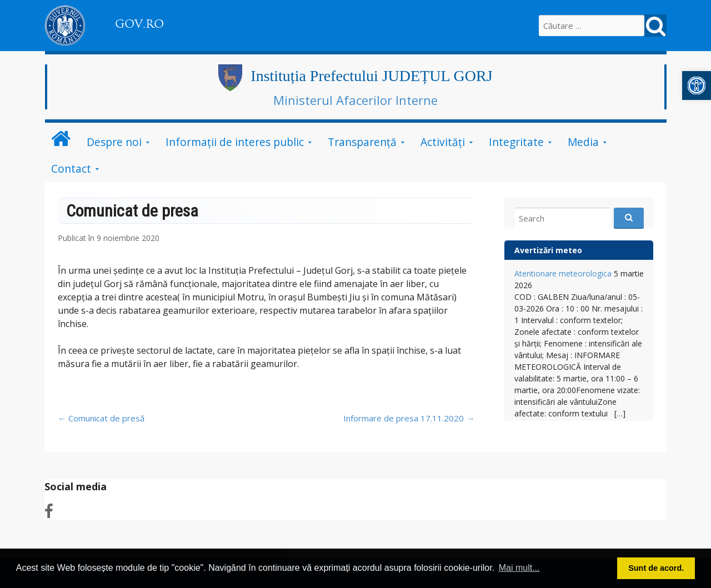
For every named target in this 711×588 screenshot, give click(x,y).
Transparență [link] (362, 142)
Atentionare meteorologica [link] (563, 273)
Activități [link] (443, 142)
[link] (697, 86)
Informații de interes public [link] (235, 142)
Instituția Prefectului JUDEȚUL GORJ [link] (371, 76)
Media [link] (583, 142)
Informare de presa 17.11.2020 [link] (409, 418)
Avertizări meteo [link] (548, 250)
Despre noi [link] (114, 142)
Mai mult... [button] (519, 568)
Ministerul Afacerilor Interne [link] (355, 100)
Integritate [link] (516, 142)
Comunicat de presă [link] (101, 418)
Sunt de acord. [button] (656, 568)
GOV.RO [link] (139, 24)
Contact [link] (71, 169)
